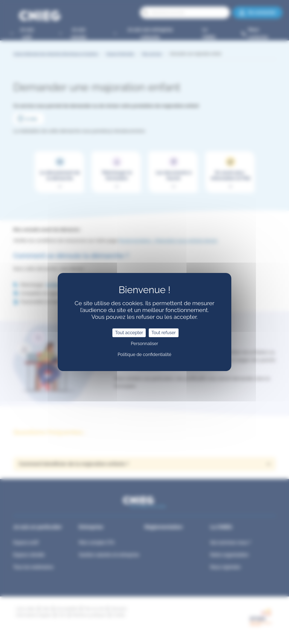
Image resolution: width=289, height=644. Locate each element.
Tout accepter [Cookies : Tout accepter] (129, 333)
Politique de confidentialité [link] (144, 355)
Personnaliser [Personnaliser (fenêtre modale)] (144, 344)
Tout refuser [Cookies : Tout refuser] (164, 333)
